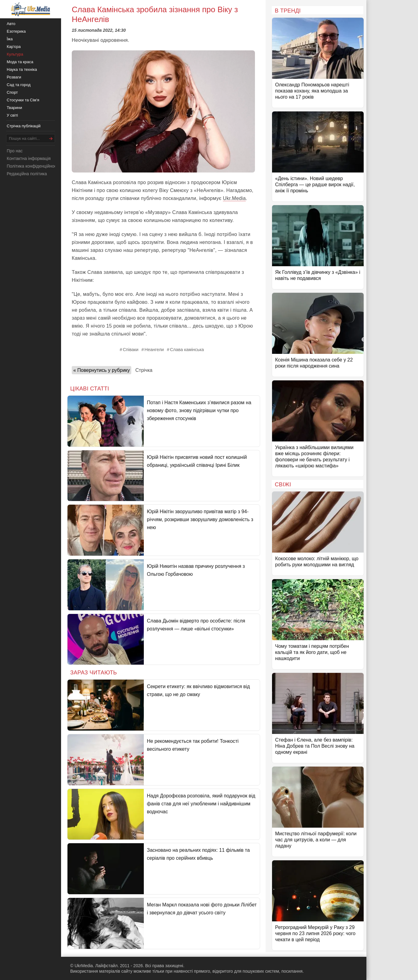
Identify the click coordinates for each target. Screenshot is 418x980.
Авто (11, 24)
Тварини (14, 108)
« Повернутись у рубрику (102, 370)
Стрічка (144, 370)
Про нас (15, 151)
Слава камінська (187, 350)
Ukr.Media (234, 198)
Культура (15, 54)
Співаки (131, 350)
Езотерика (16, 31)
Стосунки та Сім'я (23, 100)
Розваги (14, 77)
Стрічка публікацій (24, 126)
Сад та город (19, 85)
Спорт (12, 92)
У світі (12, 115)
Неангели (154, 350)
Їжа (10, 39)
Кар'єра (14, 47)
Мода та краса (20, 62)
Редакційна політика (27, 174)
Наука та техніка (22, 69)
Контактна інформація (29, 158)
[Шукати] (51, 138)
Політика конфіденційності (33, 166)
